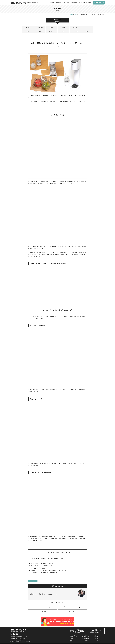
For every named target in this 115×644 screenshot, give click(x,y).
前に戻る (43, 612)
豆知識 (63, 27)
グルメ (40, 31)
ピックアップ (40, 27)
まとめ (52, 27)
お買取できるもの (60, 3)
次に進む (72, 612)
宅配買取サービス (85, 637)
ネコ (63, 31)
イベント (75, 27)
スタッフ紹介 (96, 639)
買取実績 (67, 3)
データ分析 (75, 31)
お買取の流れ (74, 3)
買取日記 (89, 3)
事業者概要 (96, 637)
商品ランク (72, 642)
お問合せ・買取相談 (99, 3)
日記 (87, 31)
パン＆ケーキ (52, 31)
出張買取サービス (85, 639)
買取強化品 (72, 639)
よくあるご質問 (82, 3)
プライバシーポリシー (98, 641)
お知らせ (28, 27)
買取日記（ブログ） (98, 636)
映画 (28, 31)
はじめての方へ (51, 3)
